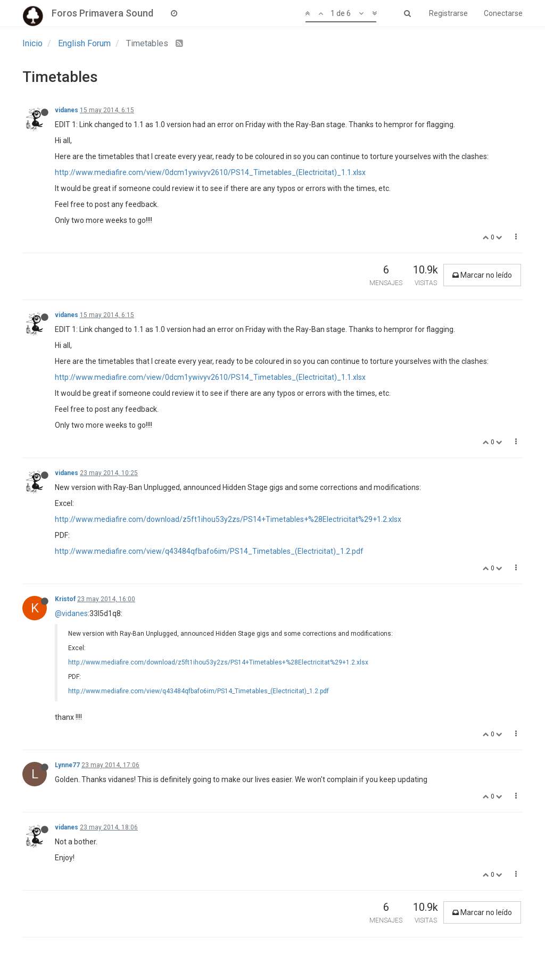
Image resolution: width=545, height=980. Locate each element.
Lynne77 (67, 765)
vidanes (67, 110)
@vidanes (71, 613)
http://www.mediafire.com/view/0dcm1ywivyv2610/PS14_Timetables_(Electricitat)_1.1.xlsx (210, 172)
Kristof (65, 599)
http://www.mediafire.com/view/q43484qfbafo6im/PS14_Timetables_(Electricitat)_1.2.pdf (209, 551)
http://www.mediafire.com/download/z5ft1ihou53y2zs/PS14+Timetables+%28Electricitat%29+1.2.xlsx (228, 519)
